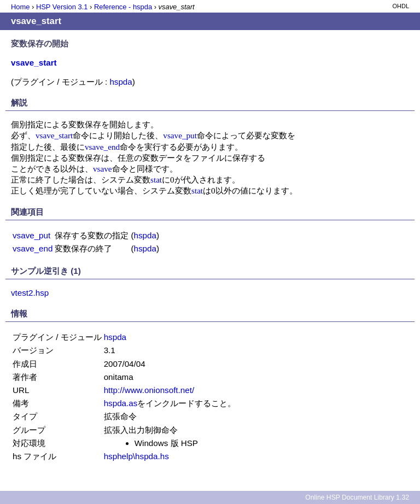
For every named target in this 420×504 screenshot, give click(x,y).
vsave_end (102, 147)
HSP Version (62, 7)
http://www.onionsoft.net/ (149, 390)
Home (20, 7)
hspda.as (121, 403)
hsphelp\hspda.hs (136, 456)
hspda (121, 82)
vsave (103, 169)
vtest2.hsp (30, 293)
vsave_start (54, 135)
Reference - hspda (123, 7)
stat (156, 180)
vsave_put (180, 135)
